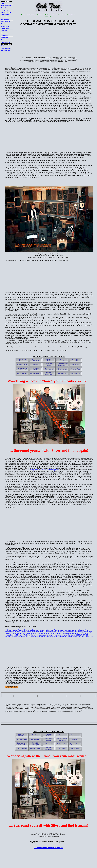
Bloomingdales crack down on (44, 470)
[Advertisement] (48, 42)
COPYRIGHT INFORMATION (49, 847)
